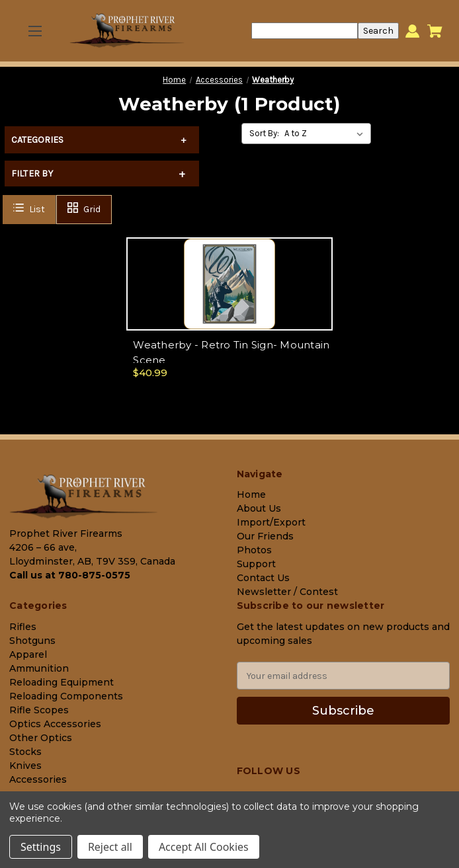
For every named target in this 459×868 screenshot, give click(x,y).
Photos (254, 550)
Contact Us (263, 578)
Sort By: (264, 133)
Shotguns (32, 641)
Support (256, 564)
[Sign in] (412, 31)
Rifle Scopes (39, 710)
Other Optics (41, 738)
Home (251, 494)
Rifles (23, 627)
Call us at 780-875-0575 (70, 575)
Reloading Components (66, 696)
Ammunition (39, 668)
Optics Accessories (55, 724)
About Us (259, 508)
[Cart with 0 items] (435, 31)
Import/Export (271, 522)
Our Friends (265, 536)
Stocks (25, 752)
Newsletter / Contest (287, 592)
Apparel (28, 654)
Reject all (110, 847)
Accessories (38, 779)
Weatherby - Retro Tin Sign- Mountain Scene (231, 352)
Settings (41, 847)
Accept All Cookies (204, 847)
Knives (25, 766)
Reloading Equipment (62, 682)
